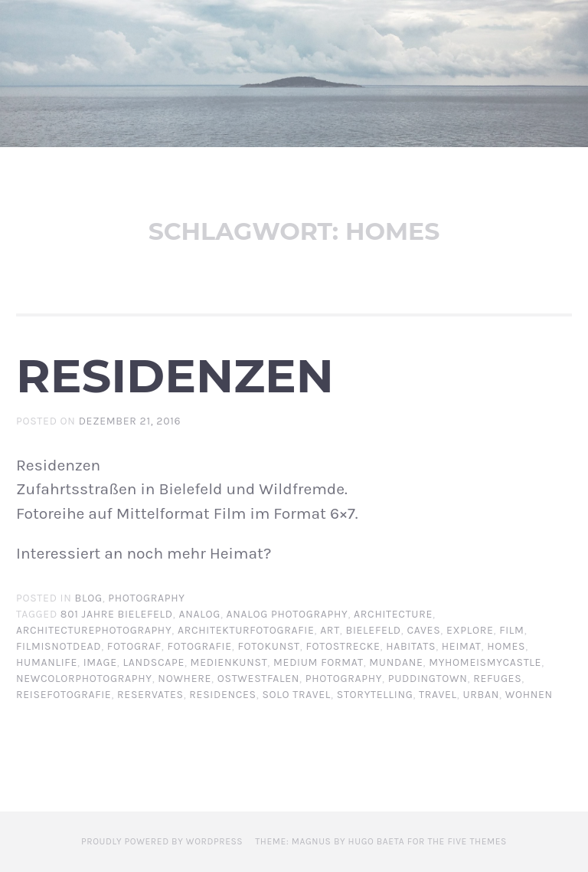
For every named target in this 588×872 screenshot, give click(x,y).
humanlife (47, 662)
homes (506, 646)
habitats (411, 646)
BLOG (89, 598)
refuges (497, 679)
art (330, 630)
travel (438, 695)
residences (222, 695)
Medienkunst (229, 662)
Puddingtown (428, 679)
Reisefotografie (64, 695)
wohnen (529, 695)
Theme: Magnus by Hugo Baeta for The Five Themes (381, 841)
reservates (150, 695)
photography (344, 679)
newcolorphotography (84, 679)
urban (481, 695)
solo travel (296, 695)
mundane (396, 662)
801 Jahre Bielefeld (117, 614)
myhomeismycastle (485, 662)
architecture (393, 614)
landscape (154, 662)
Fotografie (200, 646)
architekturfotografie (246, 630)
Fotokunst (268, 646)
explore (470, 630)
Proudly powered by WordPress (162, 841)
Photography (146, 598)
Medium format (318, 662)
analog (199, 614)
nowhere (185, 679)
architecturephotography (94, 630)
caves (423, 630)
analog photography (287, 614)
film (511, 630)
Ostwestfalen (258, 679)
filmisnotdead (59, 646)
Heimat (462, 646)
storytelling (375, 695)
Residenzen (175, 375)
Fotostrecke (343, 646)
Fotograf (134, 646)
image (100, 662)
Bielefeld (374, 630)
